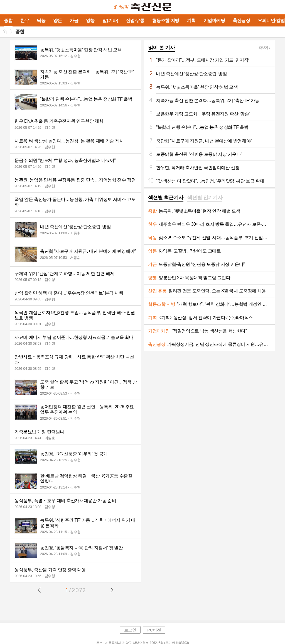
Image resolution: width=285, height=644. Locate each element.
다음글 (112, 590)
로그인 (130, 630)
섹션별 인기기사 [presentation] (205, 198)
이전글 (40, 590)
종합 (20, 32)
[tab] (166, 198)
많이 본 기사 (161, 48)
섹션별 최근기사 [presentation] (166, 198)
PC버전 (154, 630)
